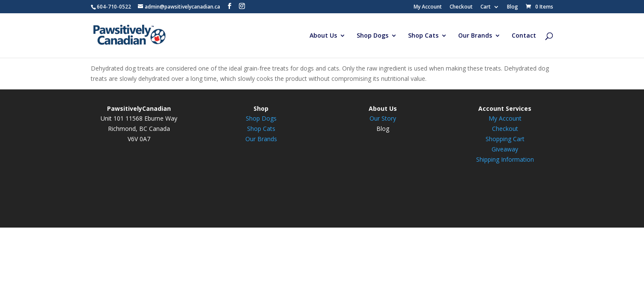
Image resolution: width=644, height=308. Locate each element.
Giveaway (505, 149)
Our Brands (475, 36)
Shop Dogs (373, 36)
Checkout (461, 7)
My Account (428, 7)
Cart (486, 7)
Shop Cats (423, 36)
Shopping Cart (505, 139)
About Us (323, 36)
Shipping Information (505, 159)
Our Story (383, 118)
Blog (513, 7)
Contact (524, 36)
